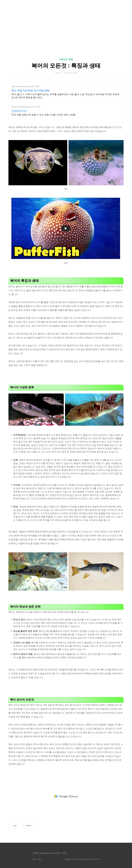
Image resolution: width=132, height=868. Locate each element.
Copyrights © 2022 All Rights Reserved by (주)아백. (81, 859)
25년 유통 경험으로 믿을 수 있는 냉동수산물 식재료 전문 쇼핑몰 (43, 115)
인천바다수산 (19, 111)
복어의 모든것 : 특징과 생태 (66, 65)
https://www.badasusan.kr (24, 107)
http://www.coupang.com (23, 86)
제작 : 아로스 (37, 859)
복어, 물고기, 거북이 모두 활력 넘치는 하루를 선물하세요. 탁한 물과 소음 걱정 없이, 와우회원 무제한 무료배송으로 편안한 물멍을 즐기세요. (65, 96)
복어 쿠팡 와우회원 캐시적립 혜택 (30, 90)
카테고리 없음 (66, 59)
